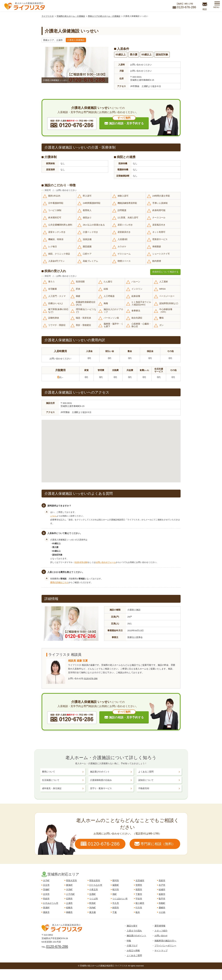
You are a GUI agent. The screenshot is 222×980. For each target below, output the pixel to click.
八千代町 (70, 894)
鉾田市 (116, 908)
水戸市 (162, 885)
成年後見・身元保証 (52, 788)
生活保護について (51, 780)
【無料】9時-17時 (184, 6)
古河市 (46, 894)
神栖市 (69, 912)
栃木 (138, 912)
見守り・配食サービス (101, 788)
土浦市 (69, 903)
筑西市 (139, 889)
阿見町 (92, 903)
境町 (115, 894)
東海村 (69, 885)
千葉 (115, 912)
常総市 (46, 899)
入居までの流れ (134, 931)
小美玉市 (94, 889)
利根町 (162, 903)
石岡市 (69, 899)
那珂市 (116, 880)
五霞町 (92, 894)
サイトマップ (161, 951)
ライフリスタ (48, 16)
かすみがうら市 (51, 903)
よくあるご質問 (146, 772)
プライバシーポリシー (165, 946)
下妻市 (139, 894)
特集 (129, 941)
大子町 (46, 880)
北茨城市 (140, 880)
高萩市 (162, 880)
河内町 (92, 908)
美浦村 (46, 908)
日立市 (46, 885)
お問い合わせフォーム (106, 562)
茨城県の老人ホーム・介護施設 (71, 16)
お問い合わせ (161, 936)
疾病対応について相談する (165, 272)
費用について (49, 772)
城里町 (116, 885)
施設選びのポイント (100, 772)
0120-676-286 (81, 562)
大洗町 (69, 889)
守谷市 (139, 899)
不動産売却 (144, 788)
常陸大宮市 (71, 880)
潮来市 (46, 912)
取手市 (162, 899)
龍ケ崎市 (140, 903)
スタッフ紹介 (161, 931)
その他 (162, 912)
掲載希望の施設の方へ (165, 941)
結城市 (162, 889)
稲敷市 (69, 908)
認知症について (146, 780)
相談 (205, 9)
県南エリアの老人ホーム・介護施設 (104, 16)
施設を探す (132, 926)
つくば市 (94, 899)
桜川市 (116, 889)
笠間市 (139, 885)
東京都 (92, 912)
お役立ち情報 (133, 951)
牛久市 (116, 903)
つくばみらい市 (120, 899)
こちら (53, 516)
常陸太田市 (95, 880)
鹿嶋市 (162, 908)
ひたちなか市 (96, 885)
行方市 (139, 908)
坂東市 (162, 894)
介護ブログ (132, 946)
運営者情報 (160, 926)
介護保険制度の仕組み (101, 780)
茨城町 (46, 889)
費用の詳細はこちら (59, 582)
